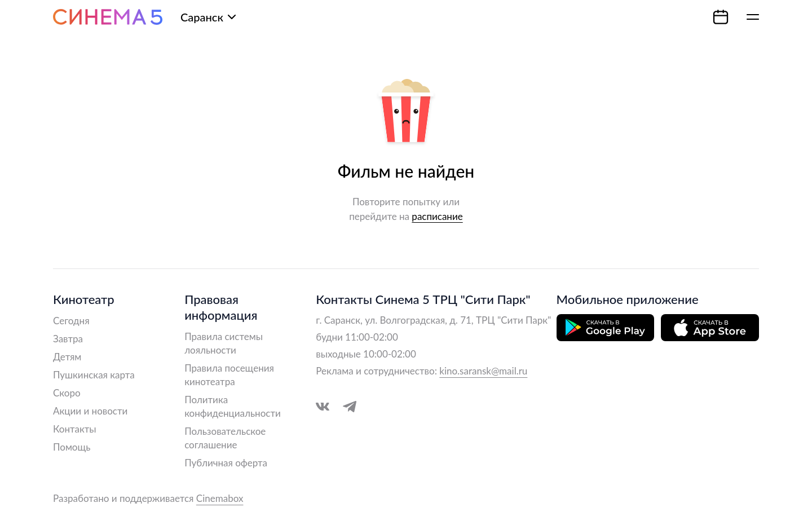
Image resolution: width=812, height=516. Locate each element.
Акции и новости (90, 411)
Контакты (75, 429)
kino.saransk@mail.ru (483, 371)
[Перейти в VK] (323, 407)
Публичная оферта (226, 463)
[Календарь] (721, 17)
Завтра (68, 339)
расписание (437, 216)
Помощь (72, 447)
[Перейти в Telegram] (350, 407)
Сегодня (71, 321)
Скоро (67, 393)
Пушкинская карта (94, 375)
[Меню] (753, 17)
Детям (67, 357)
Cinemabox (220, 498)
